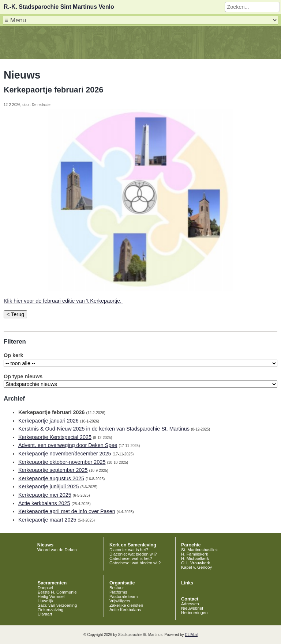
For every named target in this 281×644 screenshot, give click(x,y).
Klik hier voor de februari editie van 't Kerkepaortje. (63, 301)
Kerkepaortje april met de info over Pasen (67, 511)
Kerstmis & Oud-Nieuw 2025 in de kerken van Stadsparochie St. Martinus (104, 429)
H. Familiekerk (195, 554)
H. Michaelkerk (195, 558)
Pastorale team (123, 596)
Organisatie (122, 583)
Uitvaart (45, 614)
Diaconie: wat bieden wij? (133, 554)
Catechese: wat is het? (131, 558)
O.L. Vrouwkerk (196, 563)
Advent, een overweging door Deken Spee (68, 445)
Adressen (190, 604)
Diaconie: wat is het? (129, 550)
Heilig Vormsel (51, 596)
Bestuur (117, 588)
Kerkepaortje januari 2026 (48, 421)
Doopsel (45, 588)
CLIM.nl (191, 635)
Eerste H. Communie (57, 592)
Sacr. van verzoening (57, 605)
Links (187, 583)
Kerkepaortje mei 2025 (45, 495)
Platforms (118, 592)
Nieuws (45, 545)
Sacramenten (52, 583)
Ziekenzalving (50, 610)
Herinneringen (194, 613)
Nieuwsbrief (192, 608)
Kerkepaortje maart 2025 (47, 520)
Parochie (191, 545)
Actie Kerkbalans (125, 610)
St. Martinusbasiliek (199, 550)
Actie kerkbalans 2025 (44, 503)
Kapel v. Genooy (196, 567)
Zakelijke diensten (126, 605)
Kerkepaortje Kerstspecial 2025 (55, 437)
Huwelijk (46, 601)
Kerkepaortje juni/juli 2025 (49, 486)
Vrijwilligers (120, 601)
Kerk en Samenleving (133, 545)
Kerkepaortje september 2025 (53, 470)
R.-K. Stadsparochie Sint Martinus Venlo (59, 7)
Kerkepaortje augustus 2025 (51, 478)
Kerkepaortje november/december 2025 (65, 454)
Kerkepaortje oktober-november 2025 (62, 462)
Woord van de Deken (57, 550)
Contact (190, 599)
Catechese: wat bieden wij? (135, 563)
